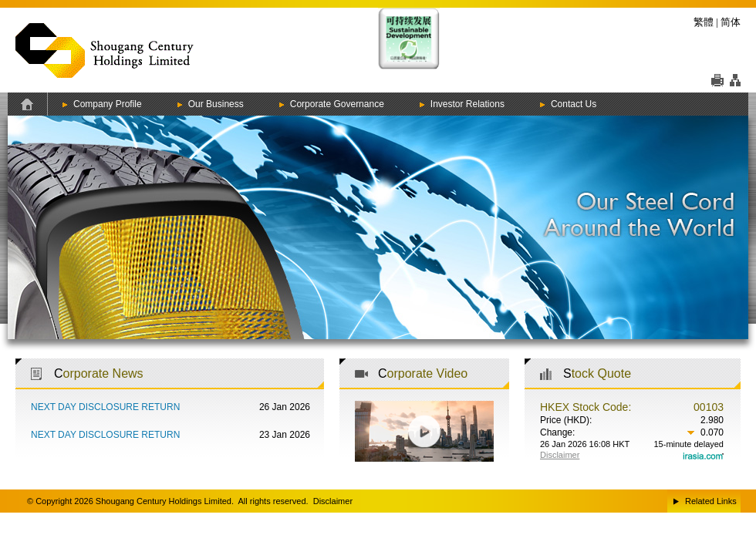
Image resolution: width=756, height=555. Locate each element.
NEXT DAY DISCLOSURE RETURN (105, 407)
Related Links (711, 501)
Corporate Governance (337, 104)
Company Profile (108, 104)
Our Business (216, 104)
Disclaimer (333, 501)
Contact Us (574, 104)
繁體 (704, 22)
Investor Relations (467, 104)
